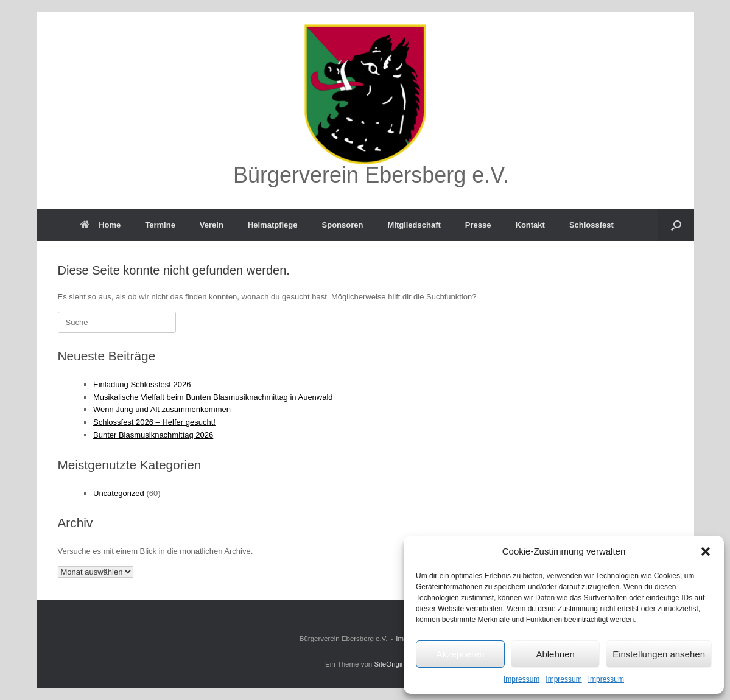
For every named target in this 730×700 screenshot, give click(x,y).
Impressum (521, 679)
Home (100, 225)
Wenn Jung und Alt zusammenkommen (162, 409)
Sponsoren (343, 225)
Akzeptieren (460, 654)
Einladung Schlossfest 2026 (142, 384)
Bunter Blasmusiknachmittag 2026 (153, 435)
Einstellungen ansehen (659, 654)
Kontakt (530, 225)
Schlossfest (591, 225)
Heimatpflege (273, 225)
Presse (478, 225)
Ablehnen (555, 654)
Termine (160, 225)
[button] (706, 551)
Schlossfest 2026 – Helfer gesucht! (154, 422)
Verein (212, 225)
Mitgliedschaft (414, 225)
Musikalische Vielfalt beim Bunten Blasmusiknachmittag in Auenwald (213, 397)
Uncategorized (119, 493)
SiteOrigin (389, 664)
